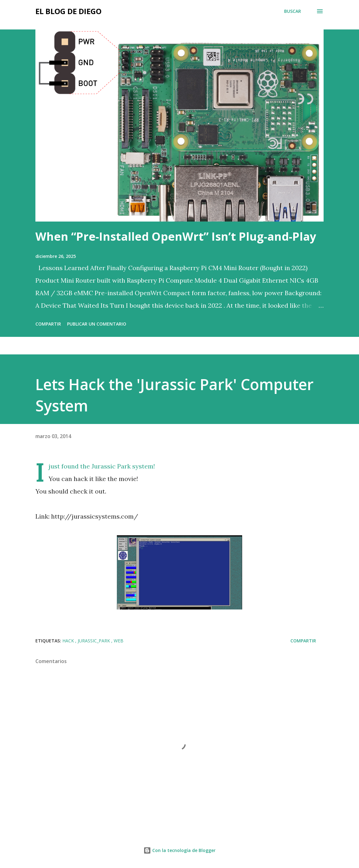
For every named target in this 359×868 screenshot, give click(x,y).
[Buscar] (293, 11)
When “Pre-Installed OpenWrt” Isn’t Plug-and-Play (176, 236)
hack (69, 641)
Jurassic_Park (94, 641)
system (143, 466)
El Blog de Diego (68, 11)
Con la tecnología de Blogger (179, 850)
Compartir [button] (48, 324)
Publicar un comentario (97, 324)
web (119, 641)
